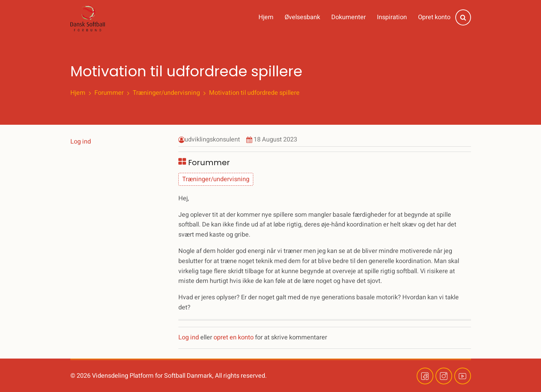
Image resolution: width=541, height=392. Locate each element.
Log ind (189, 337)
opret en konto (234, 337)
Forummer (109, 93)
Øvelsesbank (302, 17)
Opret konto (434, 17)
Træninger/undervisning (166, 93)
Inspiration (392, 17)
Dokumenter (349, 17)
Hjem (266, 17)
